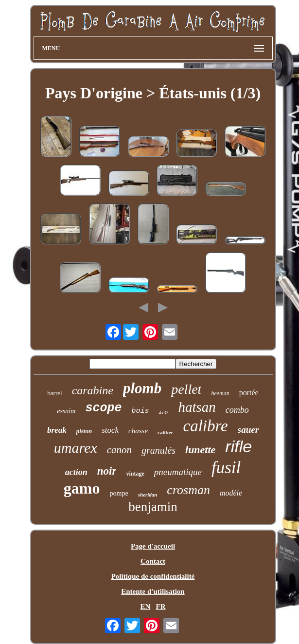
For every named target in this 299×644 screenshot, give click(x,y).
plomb (142, 388)
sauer (248, 430)
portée (249, 393)
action (76, 472)
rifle (238, 446)
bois (140, 411)
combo (237, 410)
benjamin (153, 507)
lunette (200, 450)
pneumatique (178, 472)
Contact (153, 561)
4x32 (163, 413)
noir (107, 471)
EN (145, 607)
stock (110, 430)
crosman (188, 490)
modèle (231, 493)
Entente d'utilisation (153, 591)
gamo (82, 488)
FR (161, 607)
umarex (76, 448)
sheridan (148, 495)
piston (84, 431)
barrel (54, 393)
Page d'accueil (153, 546)
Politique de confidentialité (153, 576)
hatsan (197, 407)
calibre (205, 426)
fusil (226, 468)
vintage (135, 474)
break (57, 430)
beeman (220, 393)
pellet (186, 389)
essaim (66, 411)
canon (119, 450)
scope (103, 408)
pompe (119, 493)
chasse (138, 431)
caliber (165, 432)
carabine (93, 390)
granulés (158, 450)
